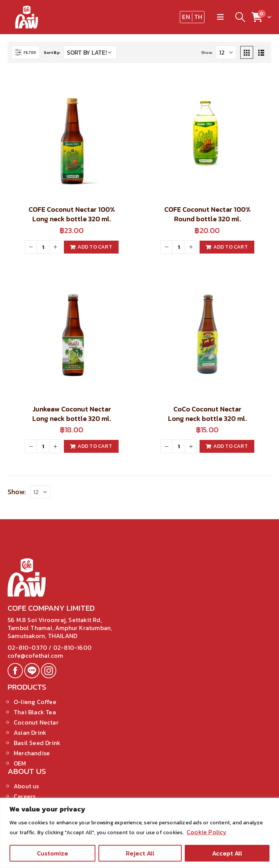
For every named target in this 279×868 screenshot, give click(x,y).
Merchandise (32, 753)
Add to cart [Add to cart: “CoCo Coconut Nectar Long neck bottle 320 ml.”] (231, 446)
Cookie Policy (207, 832)
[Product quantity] (43, 247)
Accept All (227, 853)
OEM (20, 763)
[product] (72, 135)
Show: (207, 52)
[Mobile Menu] (220, 17)
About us (26, 786)
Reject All (140, 853)
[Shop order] (90, 52)
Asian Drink (30, 733)
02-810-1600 (72, 647)
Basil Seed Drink (37, 743)
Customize (52, 853)
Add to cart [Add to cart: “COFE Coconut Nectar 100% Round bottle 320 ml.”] (231, 247)
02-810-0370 (28, 647)
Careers (25, 796)
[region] (139, 833)
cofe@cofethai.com (35, 655)
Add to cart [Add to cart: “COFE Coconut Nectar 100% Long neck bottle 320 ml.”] (95, 247)
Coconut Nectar (36, 722)
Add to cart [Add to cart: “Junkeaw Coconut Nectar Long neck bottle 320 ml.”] (95, 446)
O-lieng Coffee (35, 702)
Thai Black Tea (35, 712)
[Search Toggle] (240, 17)
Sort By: (52, 52)
